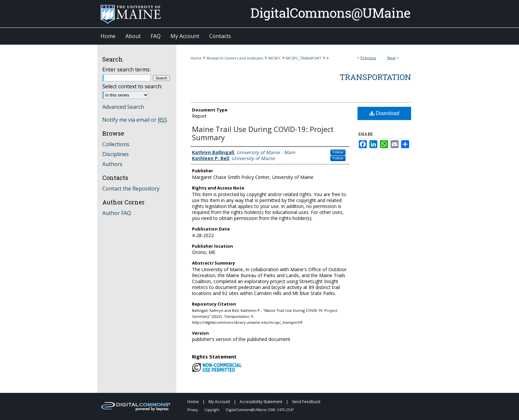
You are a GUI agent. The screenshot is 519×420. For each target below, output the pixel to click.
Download (384, 113)
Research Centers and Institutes (235, 58)
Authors (112, 164)
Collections (116, 144)
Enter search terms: (126, 69)
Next (391, 58)
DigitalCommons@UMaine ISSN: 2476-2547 (260, 410)
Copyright (212, 410)
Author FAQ (117, 213)
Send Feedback (306, 402)
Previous (368, 58)
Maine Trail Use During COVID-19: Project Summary (263, 133)
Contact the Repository (131, 189)
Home (196, 58)
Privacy (193, 410)
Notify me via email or (135, 120)
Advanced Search (123, 107)
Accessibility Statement (261, 402)
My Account (220, 402)
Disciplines (116, 154)
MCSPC (275, 58)
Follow (338, 152)
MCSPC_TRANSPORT (304, 58)
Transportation (375, 77)
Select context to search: (132, 86)
